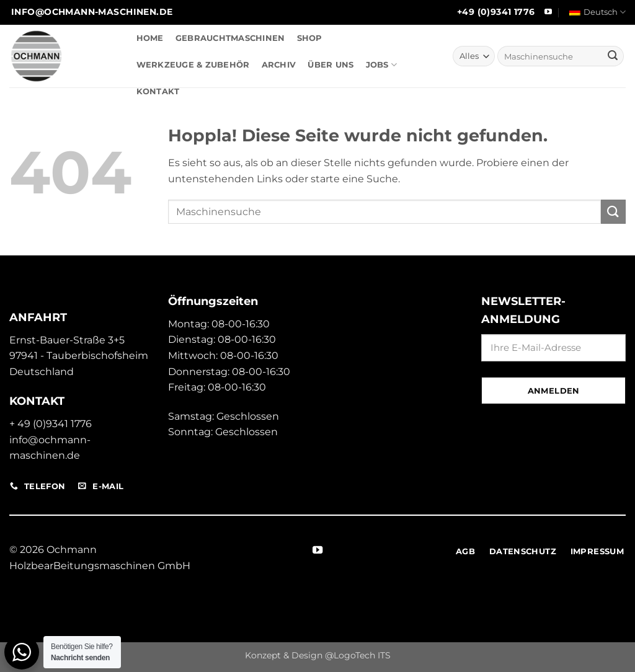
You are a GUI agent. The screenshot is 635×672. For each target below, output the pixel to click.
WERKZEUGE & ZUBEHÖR (193, 65)
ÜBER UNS (331, 65)
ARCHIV (279, 65)
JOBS (381, 65)
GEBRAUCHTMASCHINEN (230, 38)
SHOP (310, 38)
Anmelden (554, 391)
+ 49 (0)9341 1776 (51, 424)
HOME (150, 38)
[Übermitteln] (613, 56)
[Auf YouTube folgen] (548, 12)
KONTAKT (158, 91)
